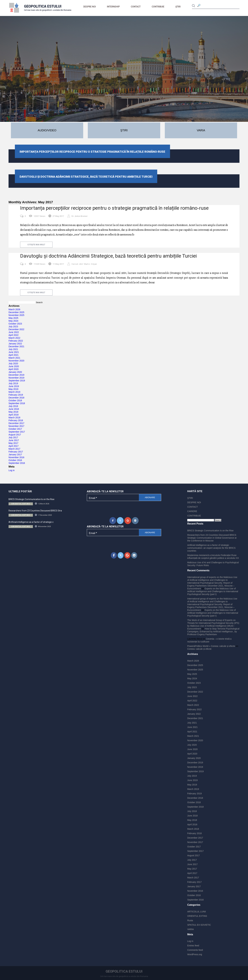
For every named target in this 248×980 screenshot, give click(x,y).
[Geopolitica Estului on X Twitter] (120, 521)
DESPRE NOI (90, 7)
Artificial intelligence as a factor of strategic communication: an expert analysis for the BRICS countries (211, 548)
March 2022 (14, 338)
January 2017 (15, 455)
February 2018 (16, 420)
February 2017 (16, 452)
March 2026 (14, 309)
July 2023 (13, 327)
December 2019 (16, 375)
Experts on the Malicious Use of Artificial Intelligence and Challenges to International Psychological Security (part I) (213, 591)
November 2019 (16, 378)
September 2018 (17, 403)
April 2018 (14, 415)
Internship (113, 7)
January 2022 (15, 344)
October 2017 (15, 429)
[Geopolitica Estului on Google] (128, 521)
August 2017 (15, 435)
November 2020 (16, 361)
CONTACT (136, 7)
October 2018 (15, 400)
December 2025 (16, 312)
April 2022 (14, 335)
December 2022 (16, 329)
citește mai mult (36, 245)
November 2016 (16, 457)
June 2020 (14, 366)
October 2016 (15, 460)
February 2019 (16, 395)
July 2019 (13, 383)
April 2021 (14, 355)
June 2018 (14, 409)
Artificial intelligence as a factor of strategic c (31, 522)
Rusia (190, 920)
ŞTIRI (178, 7)
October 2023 (15, 324)
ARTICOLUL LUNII (197, 912)
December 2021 (16, 346)
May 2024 (13, 321)
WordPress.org (195, 954)
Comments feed (195, 950)
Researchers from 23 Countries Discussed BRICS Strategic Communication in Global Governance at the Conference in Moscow (212, 538)
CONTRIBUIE (158, 7)
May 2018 (13, 412)
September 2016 (17, 463)
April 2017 (14, 446)
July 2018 (13, 406)
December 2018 (16, 398)
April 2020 (14, 369)
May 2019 (13, 389)
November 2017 (16, 426)
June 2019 (14, 386)
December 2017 (16, 423)
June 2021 (14, 352)
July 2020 (13, 363)
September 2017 (17, 432)
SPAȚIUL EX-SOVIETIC (199, 925)
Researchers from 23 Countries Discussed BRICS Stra (35, 511)
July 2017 (13, 437)
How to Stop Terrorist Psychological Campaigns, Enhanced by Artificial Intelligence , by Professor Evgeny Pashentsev (213, 632)
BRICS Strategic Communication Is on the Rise (31, 499)
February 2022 (16, 341)
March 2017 (14, 449)
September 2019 (17, 381)
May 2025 (13, 318)
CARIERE (192, 511)
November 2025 (16, 315)
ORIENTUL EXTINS (197, 916)
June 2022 (14, 332)
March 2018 (14, 418)
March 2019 (14, 392)
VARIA (191, 929)
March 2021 (14, 358)
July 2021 (13, 349)
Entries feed (193, 946)
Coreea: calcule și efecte (199, 649)
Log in (12, 470)
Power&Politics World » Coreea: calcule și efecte (211, 646)
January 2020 (15, 372)
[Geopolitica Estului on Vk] (135, 521)
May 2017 (13, 443)
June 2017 (14, 440)
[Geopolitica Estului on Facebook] (113, 521)
